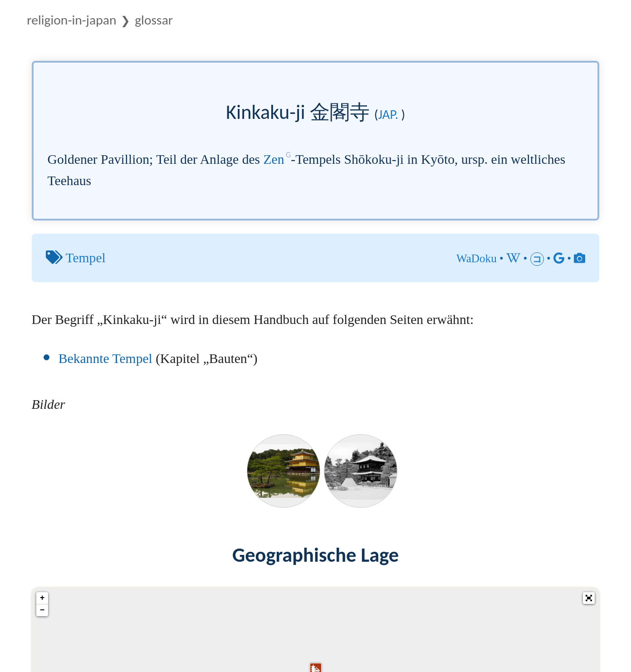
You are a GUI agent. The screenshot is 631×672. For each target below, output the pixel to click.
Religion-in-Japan (71, 20)
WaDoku (477, 258)
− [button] (42, 610)
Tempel (85, 258)
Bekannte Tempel (105, 358)
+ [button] (42, 598)
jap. (389, 114)
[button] (589, 598)
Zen (274, 159)
